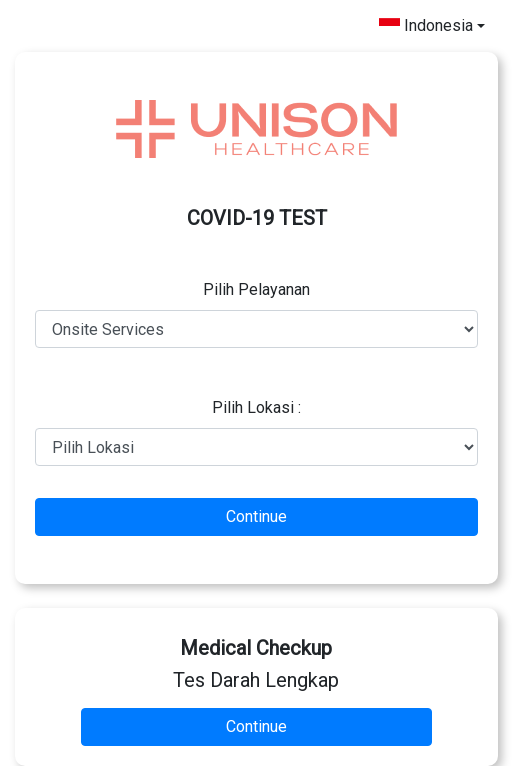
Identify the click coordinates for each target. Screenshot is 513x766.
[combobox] (432, 26)
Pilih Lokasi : (256, 407)
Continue (256, 516)
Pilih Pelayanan (256, 289)
